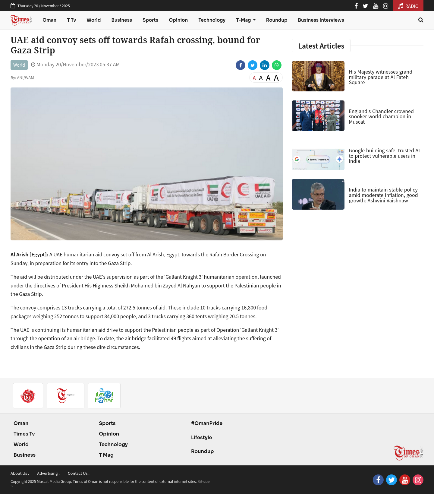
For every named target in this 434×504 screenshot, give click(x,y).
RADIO (408, 6)
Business (122, 20)
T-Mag (244, 20)
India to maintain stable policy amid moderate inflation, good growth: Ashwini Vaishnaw (383, 195)
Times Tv (24, 434)
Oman (49, 20)
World (94, 20)
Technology (212, 20)
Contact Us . (79, 473)
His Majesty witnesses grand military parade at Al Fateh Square (381, 77)
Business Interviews (321, 20)
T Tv (72, 20)
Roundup (277, 20)
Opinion (178, 20)
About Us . (20, 473)
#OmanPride (207, 423)
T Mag (106, 455)
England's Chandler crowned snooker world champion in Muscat (381, 116)
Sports (150, 20)
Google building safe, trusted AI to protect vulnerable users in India (384, 155)
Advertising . (48, 473)
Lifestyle (202, 437)
